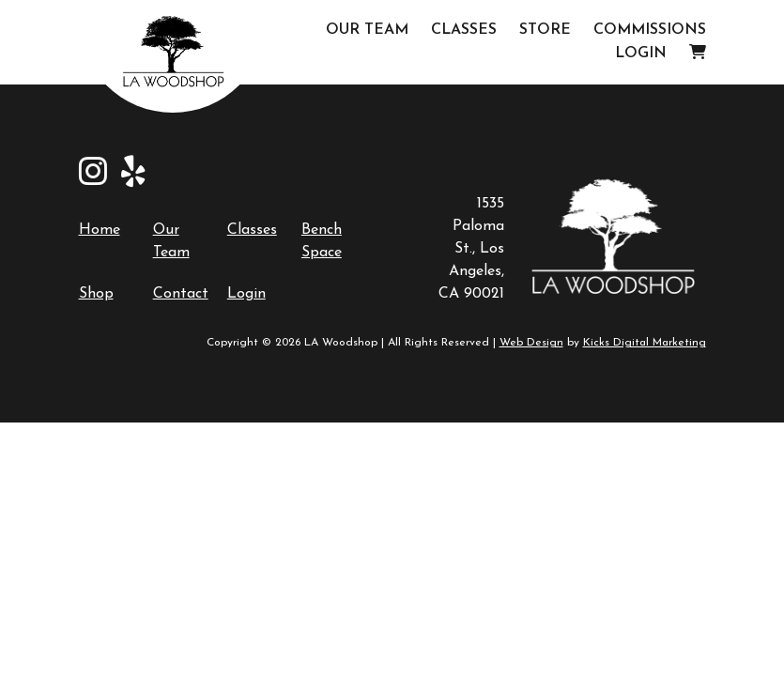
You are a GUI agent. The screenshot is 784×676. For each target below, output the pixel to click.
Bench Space (322, 241)
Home (100, 230)
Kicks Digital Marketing (645, 343)
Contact (181, 294)
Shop (96, 294)
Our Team (367, 30)
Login (641, 54)
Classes (464, 30)
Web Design (531, 343)
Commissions (650, 30)
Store (545, 30)
